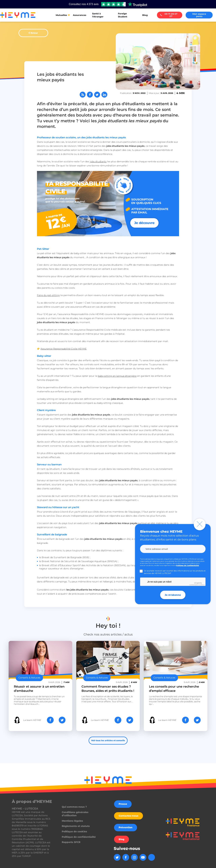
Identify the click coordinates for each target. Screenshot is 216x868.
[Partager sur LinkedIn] (104, 95)
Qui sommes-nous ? (74, 807)
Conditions (202, 585)
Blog (145, 15)
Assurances (80, 15)
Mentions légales (72, 821)
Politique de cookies (74, 831)
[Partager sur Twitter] (97, 95)
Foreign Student (123, 15)
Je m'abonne (173, 595)
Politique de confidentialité (79, 837)
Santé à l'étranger (98, 15)
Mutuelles (61, 15)
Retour (34, 33)
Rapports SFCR (71, 842)
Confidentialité (194, 585)
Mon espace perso (199, 15)
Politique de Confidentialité (188, 565)
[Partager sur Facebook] (90, 95)
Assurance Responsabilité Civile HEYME (64, 349)
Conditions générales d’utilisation (75, 814)
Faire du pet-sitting (48, 295)
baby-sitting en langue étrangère (117, 376)
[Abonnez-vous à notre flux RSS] (83, 95)
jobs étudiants (98, 161)
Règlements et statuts (76, 826)
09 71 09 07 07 (169, 15)
